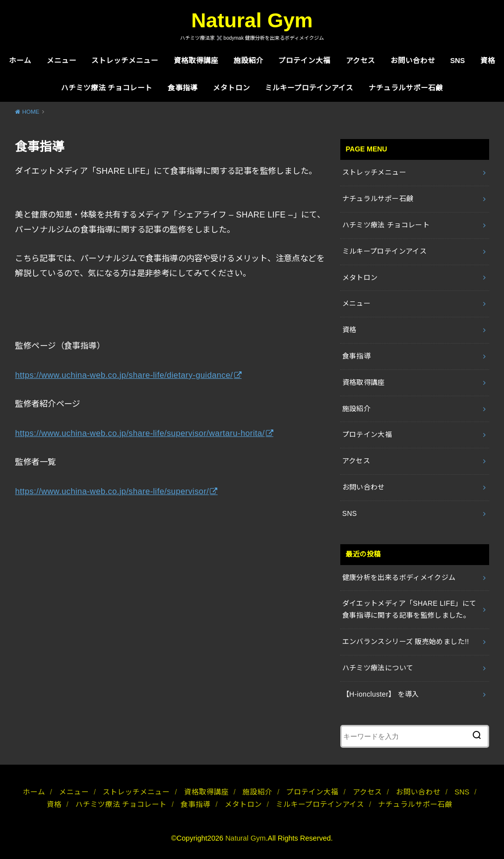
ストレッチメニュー (125, 61)
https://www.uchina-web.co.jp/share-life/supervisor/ (112, 491)
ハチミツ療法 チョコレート (107, 88)
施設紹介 (249, 61)
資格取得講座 (196, 61)
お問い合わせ (413, 61)
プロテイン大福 (304, 61)
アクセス (360, 61)
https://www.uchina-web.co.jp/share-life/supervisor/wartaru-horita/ (140, 433)
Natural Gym (252, 20)
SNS (457, 61)
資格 (488, 61)
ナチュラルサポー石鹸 (406, 88)
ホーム (20, 61)
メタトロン (231, 88)
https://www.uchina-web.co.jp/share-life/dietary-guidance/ (124, 375)
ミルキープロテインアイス (309, 88)
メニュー (62, 61)
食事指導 (183, 88)
